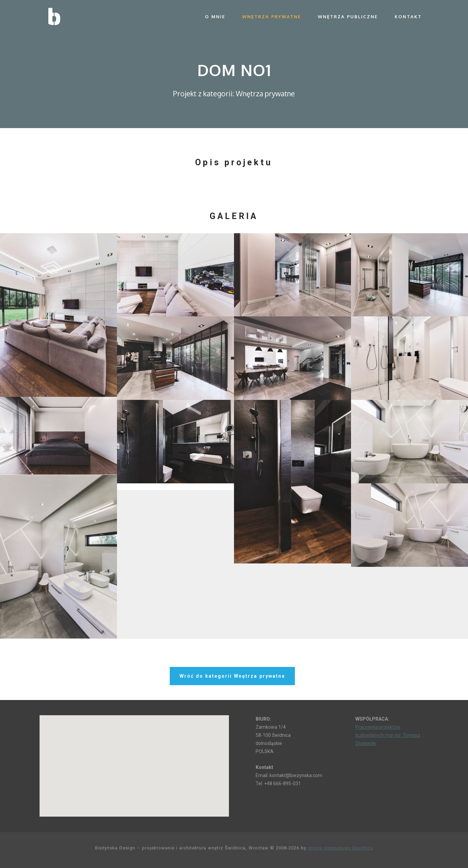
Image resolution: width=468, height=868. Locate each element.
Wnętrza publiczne (348, 17)
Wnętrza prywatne (272, 17)
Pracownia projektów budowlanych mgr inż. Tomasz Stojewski (388, 735)
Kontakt (408, 17)
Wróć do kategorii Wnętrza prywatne (232, 677)
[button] (134, 760)
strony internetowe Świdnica (341, 848)
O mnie (215, 17)
